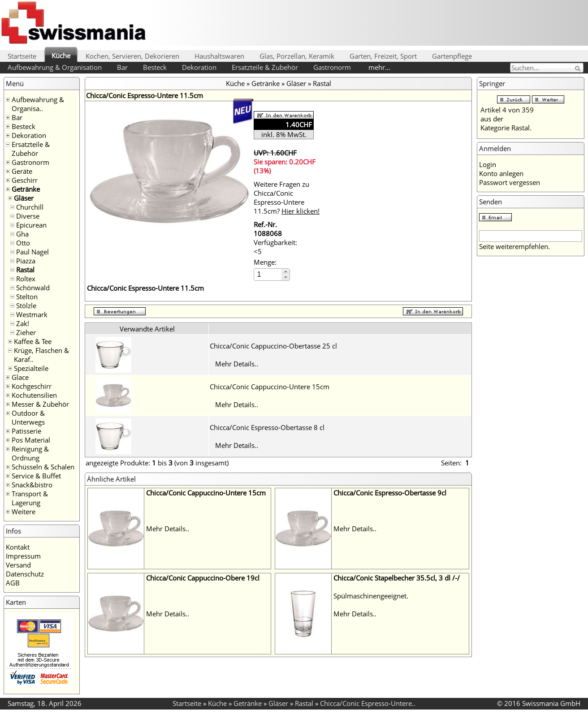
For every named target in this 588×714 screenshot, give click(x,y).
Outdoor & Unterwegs (28, 417)
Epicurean (31, 225)
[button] (286, 272)
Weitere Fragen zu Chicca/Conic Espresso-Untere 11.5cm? (287, 198)
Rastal (25, 270)
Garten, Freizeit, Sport (383, 56)
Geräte (22, 171)
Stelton (27, 297)
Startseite (22, 56)
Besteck (155, 67)
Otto (23, 243)
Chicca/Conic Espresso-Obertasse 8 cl (267, 427)
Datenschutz (25, 574)
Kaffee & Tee (33, 341)
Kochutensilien (34, 395)
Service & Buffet (36, 476)
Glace (20, 377)
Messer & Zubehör (40, 404)
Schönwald (33, 288)
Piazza (26, 261)
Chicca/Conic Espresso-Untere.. (368, 703)
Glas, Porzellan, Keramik (297, 56)
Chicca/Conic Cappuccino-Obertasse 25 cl (273, 346)
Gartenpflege (452, 56)
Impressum (23, 556)
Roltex (26, 279)
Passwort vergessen (510, 182)
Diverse (28, 216)
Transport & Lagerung (30, 498)
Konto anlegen (501, 173)
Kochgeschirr (32, 386)
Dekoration (199, 67)
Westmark (32, 314)
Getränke (26, 189)
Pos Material (31, 440)
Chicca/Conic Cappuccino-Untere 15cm (270, 387)
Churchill (30, 207)
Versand (18, 565)
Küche (61, 56)
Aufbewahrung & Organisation (55, 67)
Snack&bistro (32, 485)
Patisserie (26, 431)
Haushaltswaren (219, 56)
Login (488, 164)
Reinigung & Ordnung (30, 453)
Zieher (26, 332)
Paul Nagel (32, 252)
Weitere (24, 512)
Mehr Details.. (237, 364)
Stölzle (26, 305)
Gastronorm (332, 67)
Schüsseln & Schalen (43, 467)
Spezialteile (31, 368)
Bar (122, 67)
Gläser (24, 198)
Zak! (23, 323)
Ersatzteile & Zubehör (265, 67)
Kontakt (18, 547)
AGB (13, 583)
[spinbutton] (268, 274)
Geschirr (25, 180)
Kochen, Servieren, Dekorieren (132, 56)
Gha (22, 234)
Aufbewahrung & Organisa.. (38, 104)
